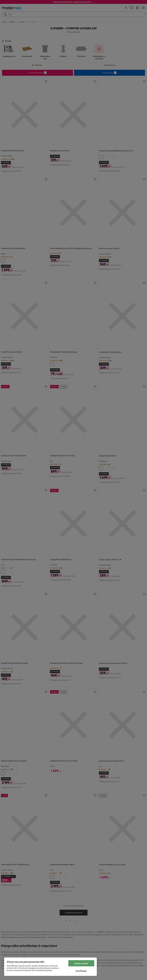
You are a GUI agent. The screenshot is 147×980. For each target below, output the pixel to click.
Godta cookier (81, 963)
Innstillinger (81, 971)
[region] (50, 967)
